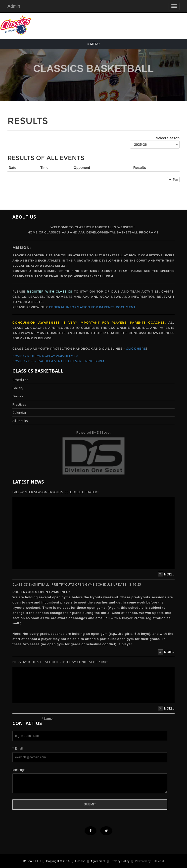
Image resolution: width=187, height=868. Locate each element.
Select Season (155, 142)
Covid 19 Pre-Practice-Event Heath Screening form (58, 361)
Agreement (98, 861)
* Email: (18, 748)
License (80, 861)
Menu (93, 44)
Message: (19, 770)
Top (173, 180)
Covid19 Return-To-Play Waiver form (46, 356)
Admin (14, 6)
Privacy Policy (120, 861)
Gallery (18, 388)
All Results (20, 421)
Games (18, 396)
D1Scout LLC (32, 861)
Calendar (19, 413)
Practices (19, 404)
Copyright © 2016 (58, 861)
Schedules (20, 380)
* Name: (48, 719)
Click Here (136, 349)
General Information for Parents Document (92, 307)
